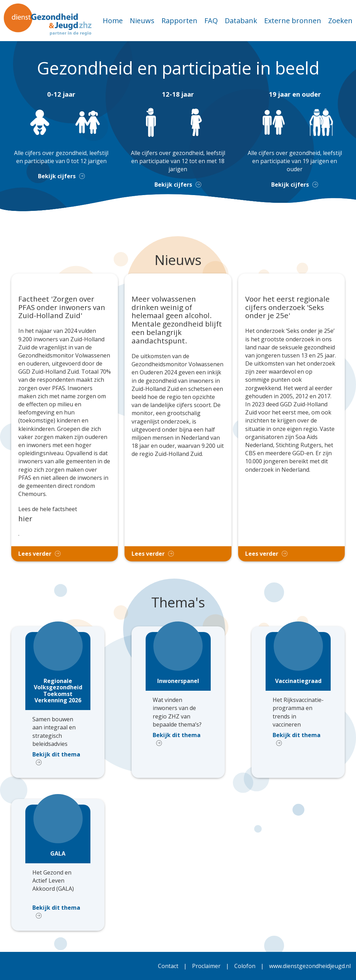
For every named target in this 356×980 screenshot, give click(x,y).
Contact (168, 966)
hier (25, 518)
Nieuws (142, 21)
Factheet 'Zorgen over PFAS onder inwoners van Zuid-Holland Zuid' (62, 308)
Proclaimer (206, 966)
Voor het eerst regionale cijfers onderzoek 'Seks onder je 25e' (287, 308)
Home (113, 21)
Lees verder (35, 554)
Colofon (245, 966)
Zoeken (340, 21)
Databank (241, 21)
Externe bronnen (293, 21)
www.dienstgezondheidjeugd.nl (310, 966)
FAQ (211, 21)
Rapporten (179, 21)
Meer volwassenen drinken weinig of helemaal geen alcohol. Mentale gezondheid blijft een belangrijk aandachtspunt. (177, 320)
